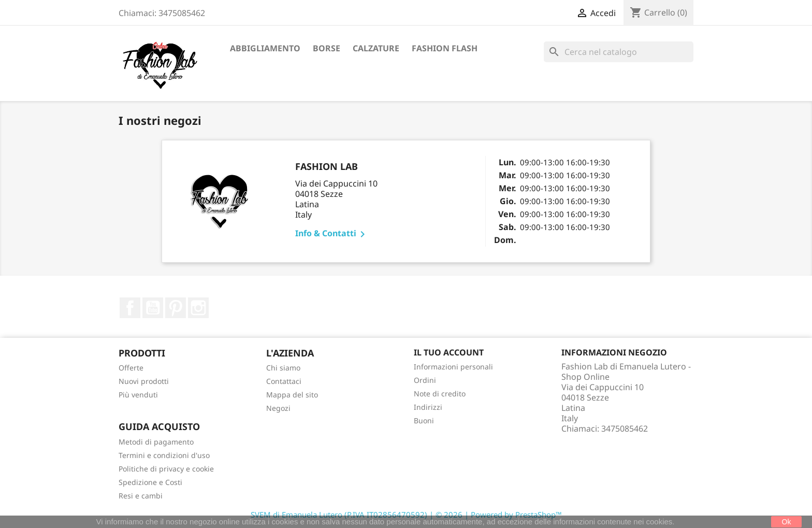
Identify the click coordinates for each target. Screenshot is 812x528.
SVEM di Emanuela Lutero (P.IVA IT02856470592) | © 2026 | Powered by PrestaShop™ (406, 515)
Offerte (131, 368)
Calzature (376, 48)
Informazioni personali (453, 367)
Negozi (278, 408)
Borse (327, 48)
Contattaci (284, 381)
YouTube (153, 308)
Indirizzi (428, 407)
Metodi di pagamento (156, 442)
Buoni (424, 420)
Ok (787, 522)
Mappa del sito (292, 395)
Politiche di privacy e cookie (166, 469)
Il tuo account (449, 352)
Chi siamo (283, 368)
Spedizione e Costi (150, 482)
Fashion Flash (445, 48)
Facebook (130, 308)
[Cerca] (619, 52)
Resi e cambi (141, 496)
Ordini (425, 380)
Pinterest (176, 308)
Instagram (198, 308)
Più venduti (138, 395)
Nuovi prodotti (144, 381)
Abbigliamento (265, 48)
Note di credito (440, 394)
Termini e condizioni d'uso (164, 455)
